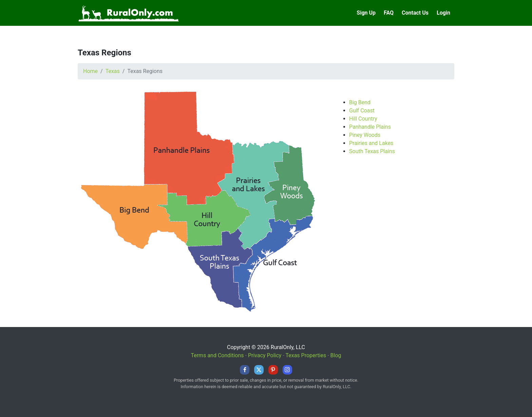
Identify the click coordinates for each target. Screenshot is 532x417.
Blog (336, 355)
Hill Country (363, 119)
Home (90, 71)
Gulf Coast (362, 111)
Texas (113, 71)
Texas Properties (306, 355)
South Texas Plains (372, 151)
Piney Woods (365, 135)
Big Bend (360, 102)
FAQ (389, 13)
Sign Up (366, 13)
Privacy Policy (265, 355)
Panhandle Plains (370, 127)
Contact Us (415, 13)
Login (443, 13)
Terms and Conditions (217, 355)
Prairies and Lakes (371, 143)
